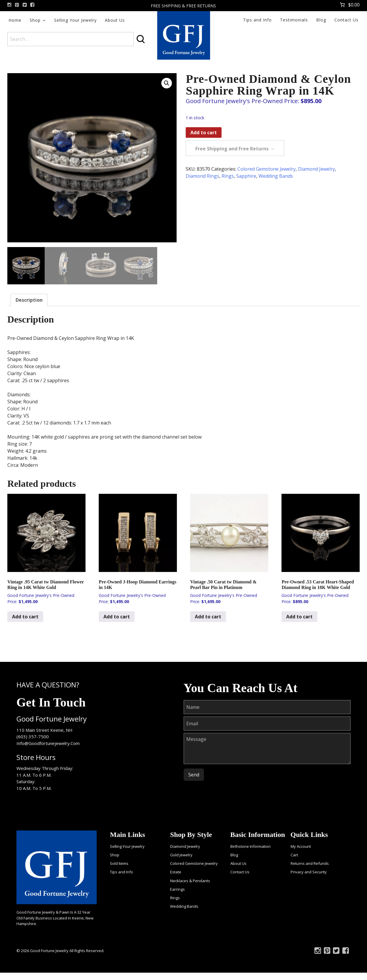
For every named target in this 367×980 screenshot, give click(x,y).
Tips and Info (257, 20)
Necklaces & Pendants (190, 881)
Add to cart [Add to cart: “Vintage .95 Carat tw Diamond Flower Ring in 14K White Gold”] (25, 617)
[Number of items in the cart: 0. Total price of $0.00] (349, 5)
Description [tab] (29, 300)
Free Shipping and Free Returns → (235, 149)
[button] (167, 83)
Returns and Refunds (310, 863)
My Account (301, 846)
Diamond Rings (202, 176)
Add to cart (204, 132)
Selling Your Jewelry (75, 20)
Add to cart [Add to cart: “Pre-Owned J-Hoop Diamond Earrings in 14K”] (117, 617)
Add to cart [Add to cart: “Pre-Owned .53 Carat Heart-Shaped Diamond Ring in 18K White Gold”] (299, 617)
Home (15, 20)
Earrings (177, 889)
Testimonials (294, 20)
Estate (176, 872)
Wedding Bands (276, 176)
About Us (115, 20)
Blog (321, 20)
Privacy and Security (309, 872)
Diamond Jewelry (316, 169)
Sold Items (119, 863)
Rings (228, 176)
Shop (35, 20)
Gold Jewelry (181, 855)
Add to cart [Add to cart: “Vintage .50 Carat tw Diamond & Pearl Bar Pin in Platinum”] (208, 617)
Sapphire (246, 176)
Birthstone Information (250, 846)
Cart (294, 855)
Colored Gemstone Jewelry (267, 169)
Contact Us (346, 20)
